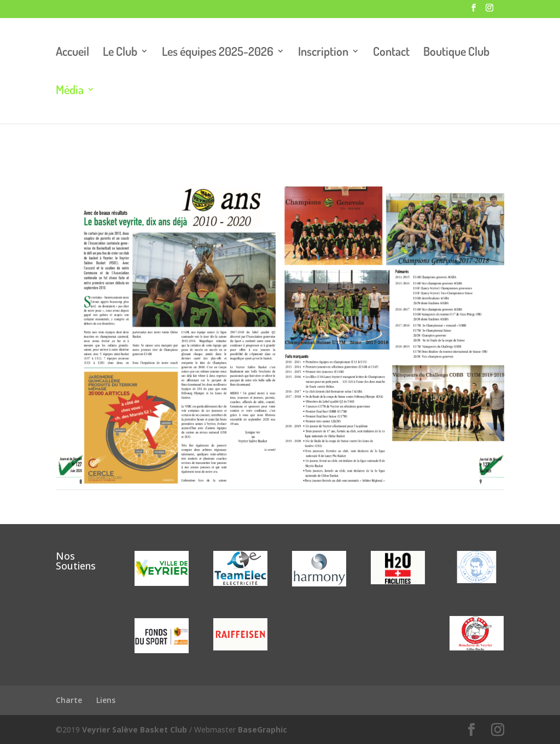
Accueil (72, 53)
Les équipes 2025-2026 (218, 53)
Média (70, 91)
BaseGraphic (262, 730)
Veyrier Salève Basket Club (135, 730)
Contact (391, 53)
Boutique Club (456, 53)
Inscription (323, 53)
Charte (69, 700)
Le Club (120, 53)
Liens (106, 700)
